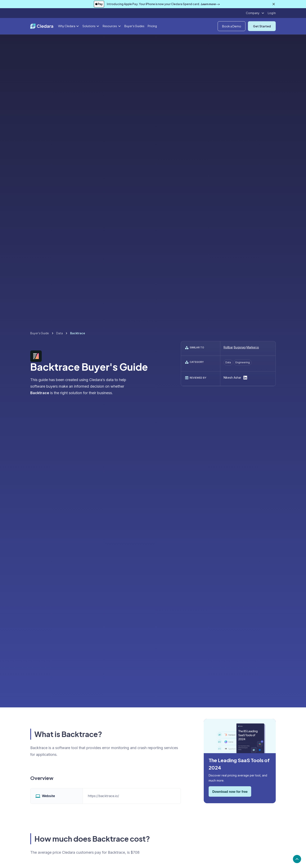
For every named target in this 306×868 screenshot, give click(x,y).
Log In (272, 13)
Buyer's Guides (134, 26)
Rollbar (228, 347)
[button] (255, 13)
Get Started (262, 26)
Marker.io (253, 347)
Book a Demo (232, 26)
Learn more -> (210, 4)
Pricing (152, 26)
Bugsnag (240, 347)
